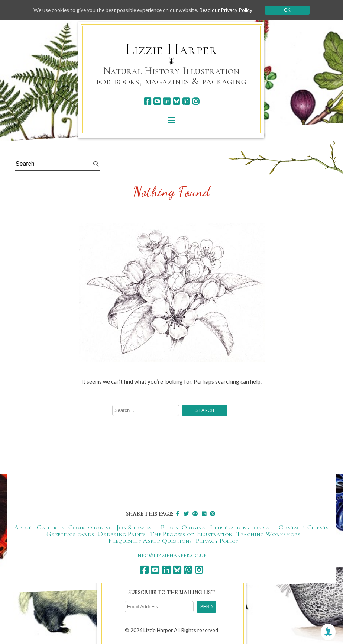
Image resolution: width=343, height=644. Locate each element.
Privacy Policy (217, 541)
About (24, 528)
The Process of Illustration (191, 534)
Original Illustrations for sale (228, 528)
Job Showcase (136, 528)
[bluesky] (176, 101)
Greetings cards (70, 534)
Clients (318, 528)
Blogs (169, 528)
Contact (291, 528)
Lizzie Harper (171, 49)
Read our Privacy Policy (228, 10)
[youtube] (157, 101)
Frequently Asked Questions (150, 541)
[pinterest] (186, 101)
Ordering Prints (122, 534)
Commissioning (91, 528)
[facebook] (147, 101)
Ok (290, 10)
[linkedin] (167, 101)
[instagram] (196, 101)
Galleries (51, 528)
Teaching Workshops (268, 534)
